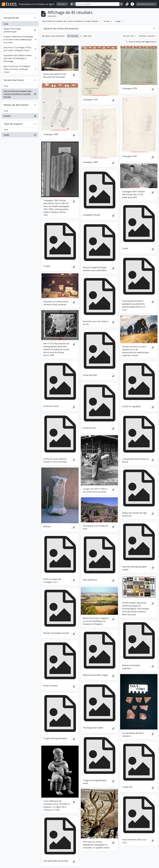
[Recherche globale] (98, 4)
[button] (127, 4)
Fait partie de (11, 18)
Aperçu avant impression (53, 36)
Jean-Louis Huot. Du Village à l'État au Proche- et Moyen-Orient (20, 69)
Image (20, 135)
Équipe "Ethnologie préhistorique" (20, 30)
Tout (6, 24)
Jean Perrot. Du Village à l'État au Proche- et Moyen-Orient (20, 49)
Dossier (20, 116)
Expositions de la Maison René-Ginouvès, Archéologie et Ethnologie (20, 58)
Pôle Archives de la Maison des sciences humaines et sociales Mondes (20, 94)
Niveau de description (16, 105)
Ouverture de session (146, 4)
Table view (86, 36)
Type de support (13, 124)
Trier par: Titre (129, 36)
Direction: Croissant (147, 36)
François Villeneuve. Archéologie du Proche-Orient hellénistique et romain (20, 40)
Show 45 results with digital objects (141, 42)
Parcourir (61, 4)
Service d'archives (14, 80)
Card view (73, 36)
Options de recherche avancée (61, 28)
